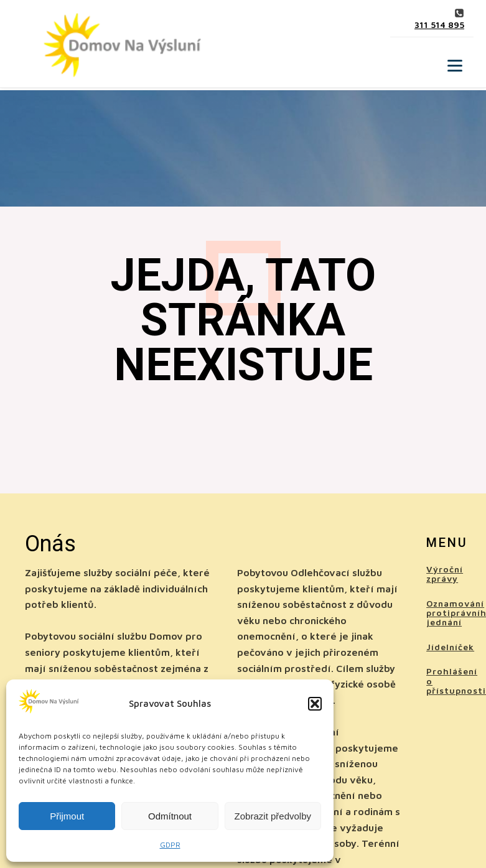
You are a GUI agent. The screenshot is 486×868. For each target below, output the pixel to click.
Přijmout (67, 816)
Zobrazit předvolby (273, 816)
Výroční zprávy (445, 574)
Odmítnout (170, 816)
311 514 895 (439, 25)
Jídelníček (450, 647)
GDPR (170, 845)
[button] (315, 704)
